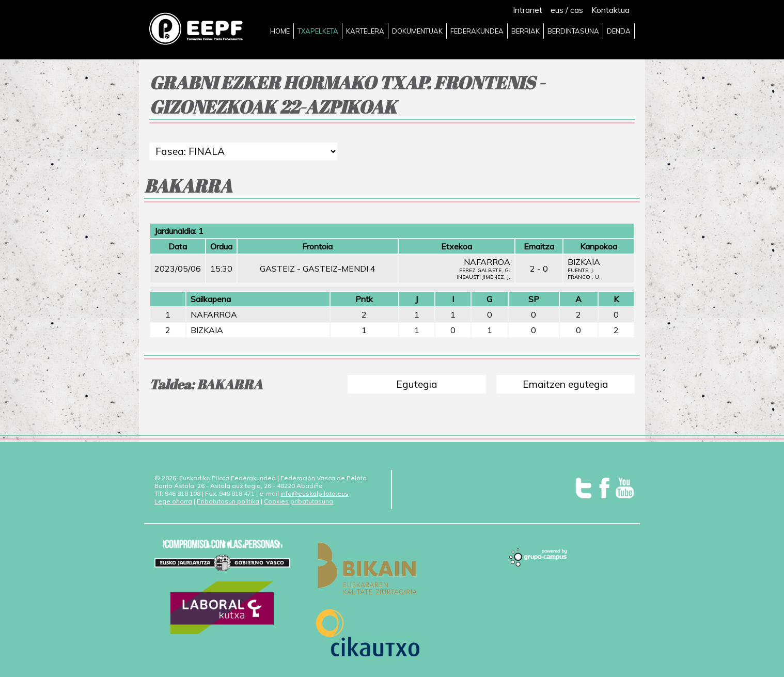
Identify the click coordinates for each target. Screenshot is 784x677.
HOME (280, 31)
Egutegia (417, 384)
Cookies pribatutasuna (299, 501)
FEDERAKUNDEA (477, 31)
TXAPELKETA (318, 31)
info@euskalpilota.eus (315, 493)
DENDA (619, 31)
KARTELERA (365, 31)
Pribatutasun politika (228, 501)
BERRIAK (526, 31)
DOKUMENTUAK (417, 31)
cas (577, 10)
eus (557, 10)
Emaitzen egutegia (566, 384)
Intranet (528, 10)
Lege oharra (173, 501)
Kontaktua (610, 10)
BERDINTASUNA (573, 31)
